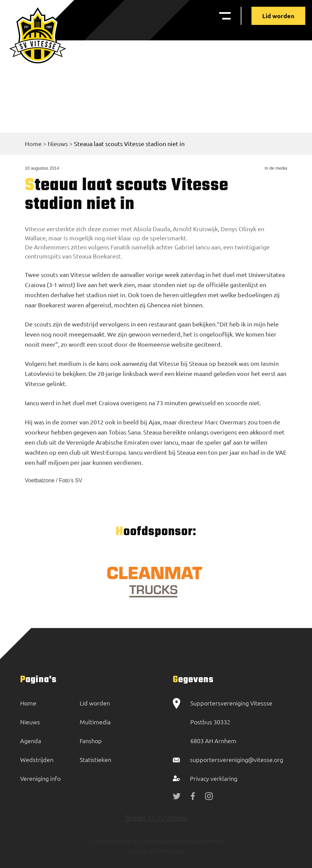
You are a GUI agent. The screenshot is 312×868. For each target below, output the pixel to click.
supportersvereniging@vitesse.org (237, 759)
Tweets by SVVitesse (156, 817)
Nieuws (58, 144)
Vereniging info (40, 778)
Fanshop (91, 741)
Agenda (31, 741)
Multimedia (95, 722)
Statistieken (95, 759)
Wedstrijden (37, 759)
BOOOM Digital (166, 851)
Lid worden (278, 16)
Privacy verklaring (214, 778)
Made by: (137, 851)
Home (33, 144)
